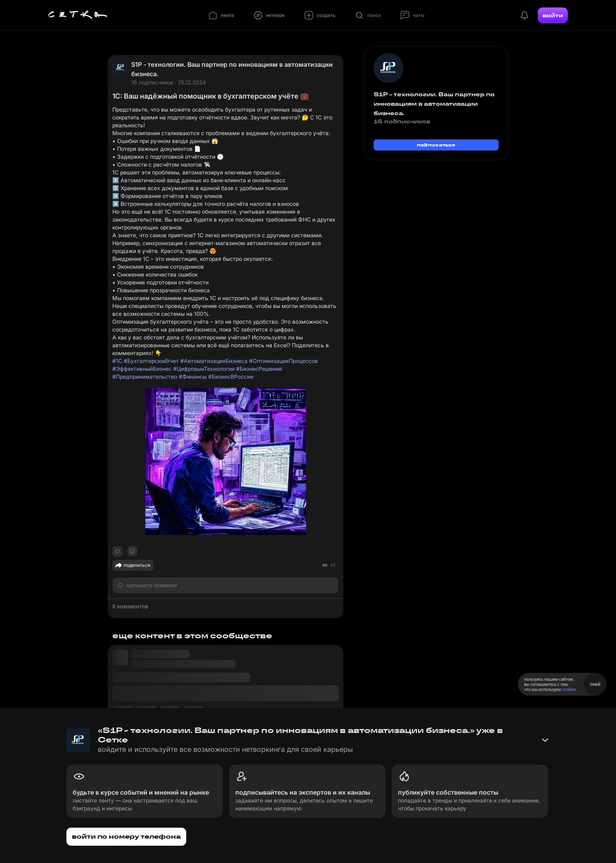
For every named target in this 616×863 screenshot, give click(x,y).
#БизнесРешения (259, 369)
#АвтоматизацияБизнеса (214, 361)
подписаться (436, 145)
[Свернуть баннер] (545, 740)
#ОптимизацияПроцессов (283, 361)
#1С (117, 361)
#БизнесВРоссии (231, 377)
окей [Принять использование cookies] (595, 684)
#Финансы (193, 377)
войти (553, 15)
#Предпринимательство (145, 377)
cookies (569, 689)
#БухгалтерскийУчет (151, 361)
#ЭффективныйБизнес (142, 369)
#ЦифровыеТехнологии (204, 369)
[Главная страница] (78, 15)
